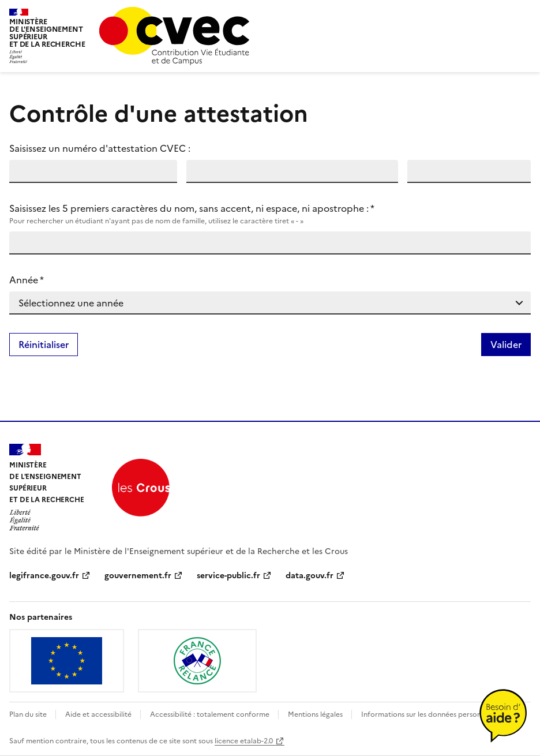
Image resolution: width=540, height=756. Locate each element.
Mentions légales (316, 714)
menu (524, 14)
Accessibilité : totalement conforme (211, 714)
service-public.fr (228, 576)
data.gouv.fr (310, 576)
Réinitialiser (44, 345)
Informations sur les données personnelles (430, 714)
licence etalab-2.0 (244, 741)
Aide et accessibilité (99, 714)
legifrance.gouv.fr (44, 576)
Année (27, 280)
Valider (506, 345)
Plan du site (29, 714)
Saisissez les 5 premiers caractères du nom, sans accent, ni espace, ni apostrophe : (270, 214)
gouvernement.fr (138, 576)
